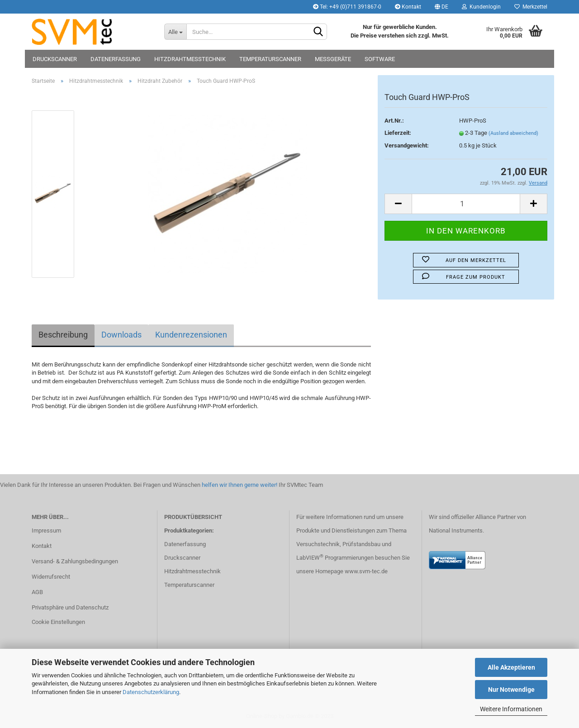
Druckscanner (55, 59)
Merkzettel (531, 7)
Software (380, 59)
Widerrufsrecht (51, 577)
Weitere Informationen (511, 709)
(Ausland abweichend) (513, 133)
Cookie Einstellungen (58, 622)
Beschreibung (63, 335)
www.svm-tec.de (366, 571)
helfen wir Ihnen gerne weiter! (239, 485)
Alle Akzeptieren (511, 667)
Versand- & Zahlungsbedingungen (75, 561)
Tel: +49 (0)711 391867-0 (347, 7)
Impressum (46, 531)
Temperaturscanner (270, 59)
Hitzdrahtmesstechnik (190, 59)
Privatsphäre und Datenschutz (70, 607)
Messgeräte (333, 59)
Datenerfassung (116, 59)
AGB (37, 592)
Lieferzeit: (398, 133)
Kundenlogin (481, 7)
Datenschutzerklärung (151, 692)
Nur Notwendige (511, 690)
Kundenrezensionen (191, 335)
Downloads (121, 335)
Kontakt (408, 7)
